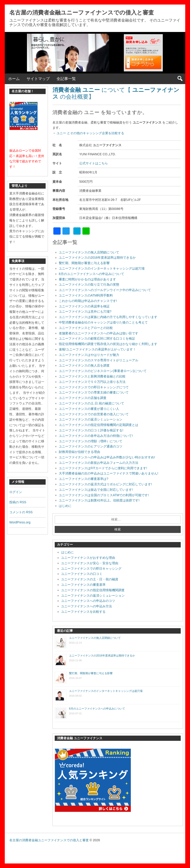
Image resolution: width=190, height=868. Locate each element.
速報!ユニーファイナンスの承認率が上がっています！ (97, 349)
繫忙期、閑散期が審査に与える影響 (84, 263)
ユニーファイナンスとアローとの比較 (86, 328)
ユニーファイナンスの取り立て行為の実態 (89, 284)
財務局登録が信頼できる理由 (79, 452)
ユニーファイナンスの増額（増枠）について (91, 441)
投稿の (18, 502)
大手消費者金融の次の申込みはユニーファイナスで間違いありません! (109, 473)
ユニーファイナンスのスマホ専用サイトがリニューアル (99, 360)
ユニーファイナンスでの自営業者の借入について (94, 414)
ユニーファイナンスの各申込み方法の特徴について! (96, 436)
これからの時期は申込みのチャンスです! (88, 301)
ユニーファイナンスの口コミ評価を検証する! (91, 430)
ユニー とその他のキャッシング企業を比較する (90, 133)
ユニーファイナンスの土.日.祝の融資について (91, 403)
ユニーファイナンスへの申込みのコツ (88, 601)
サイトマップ (38, 79)
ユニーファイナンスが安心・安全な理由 (90, 563)
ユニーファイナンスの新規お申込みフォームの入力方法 (99, 463)
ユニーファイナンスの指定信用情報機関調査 (93, 590)
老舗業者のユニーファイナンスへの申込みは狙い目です (99, 333)
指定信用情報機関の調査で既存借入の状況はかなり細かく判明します (108, 344)
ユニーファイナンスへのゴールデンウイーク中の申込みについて (105, 290)
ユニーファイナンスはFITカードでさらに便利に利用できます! (103, 468)
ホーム (14, 79)
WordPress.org (20, 522)
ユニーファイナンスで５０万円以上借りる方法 (92, 382)
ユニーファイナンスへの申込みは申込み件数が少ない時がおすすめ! (107, 457)
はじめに (65, 506)
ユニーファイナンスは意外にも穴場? (85, 311)
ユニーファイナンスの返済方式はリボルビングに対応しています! (105, 484)
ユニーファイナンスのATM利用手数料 (86, 295)
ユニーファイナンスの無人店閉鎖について (89, 252)
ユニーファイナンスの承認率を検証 (84, 306)
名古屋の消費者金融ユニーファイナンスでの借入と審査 (82, 12)
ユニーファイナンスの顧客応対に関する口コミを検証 (97, 338)
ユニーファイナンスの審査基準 (83, 585)
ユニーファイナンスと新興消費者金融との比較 (92, 376)
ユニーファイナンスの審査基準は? (84, 479)
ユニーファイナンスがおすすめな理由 (88, 558)
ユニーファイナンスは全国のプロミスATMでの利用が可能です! (104, 495)
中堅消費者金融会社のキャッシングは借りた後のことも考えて (103, 322)
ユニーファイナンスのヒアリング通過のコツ (91, 446)
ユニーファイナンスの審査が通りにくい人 (89, 409)
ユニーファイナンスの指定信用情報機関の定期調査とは (99, 425)
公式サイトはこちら (94, 163)
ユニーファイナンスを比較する (83, 612)
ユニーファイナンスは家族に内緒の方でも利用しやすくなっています (108, 317)
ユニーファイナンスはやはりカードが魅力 (89, 355)
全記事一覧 (66, 79)
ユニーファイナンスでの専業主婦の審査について (94, 392)
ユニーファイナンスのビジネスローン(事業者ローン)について (103, 371)
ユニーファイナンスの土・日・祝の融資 (90, 579)
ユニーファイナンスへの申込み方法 (86, 606)
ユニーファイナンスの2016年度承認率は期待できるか (97, 258)
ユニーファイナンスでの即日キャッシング (91, 569)
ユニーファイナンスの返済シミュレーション (91, 419)
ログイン (16, 492)
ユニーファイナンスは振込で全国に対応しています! (96, 490)
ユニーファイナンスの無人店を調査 (84, 365)
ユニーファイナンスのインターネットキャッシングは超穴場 (102, 268)
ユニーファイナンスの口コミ (82, 574)
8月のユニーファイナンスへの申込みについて (91, 274)
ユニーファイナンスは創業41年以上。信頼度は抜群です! (99, 500)
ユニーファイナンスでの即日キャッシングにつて (94, 387)
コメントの (21, 512)
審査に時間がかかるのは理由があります (87, 279)
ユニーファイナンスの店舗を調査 (83, 398)
